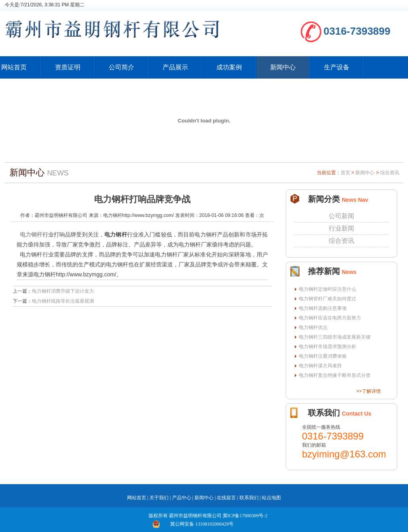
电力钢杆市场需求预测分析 (328, 347)
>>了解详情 (369, 391)
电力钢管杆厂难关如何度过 (328, 299)
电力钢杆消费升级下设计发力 (63, 291)
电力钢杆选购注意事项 (323, 308)
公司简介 (122, 67)
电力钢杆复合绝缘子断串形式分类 (335, 375)
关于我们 (159, 498)
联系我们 (249, 498)
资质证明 (68, 67)
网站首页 (137, 498)
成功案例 (229, 67)
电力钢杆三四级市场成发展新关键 (335, 337)
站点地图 (271, 498)
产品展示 (175, 67)
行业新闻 (341, 228)
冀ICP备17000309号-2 (245, 516)
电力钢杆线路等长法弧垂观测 (63, 301)
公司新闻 (341, 216)
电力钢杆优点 (313, 327)
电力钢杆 (31, 234)
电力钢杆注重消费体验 (323, 356)
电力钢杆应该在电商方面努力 (330, 318)
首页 (345, 173)
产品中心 (182, 498)
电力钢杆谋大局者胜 (320, 366)
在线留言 (226, 498)
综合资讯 (390, 173)
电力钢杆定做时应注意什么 (328, 289)
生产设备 (337, 67)
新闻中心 (283, 67)
